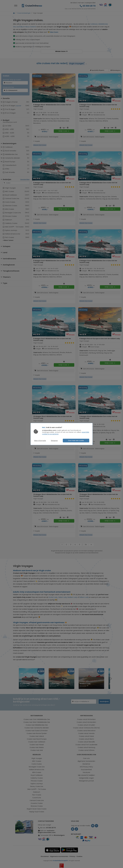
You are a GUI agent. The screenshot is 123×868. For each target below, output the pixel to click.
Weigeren (54, 441)
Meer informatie (40, 441)
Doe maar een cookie (76, 440)
